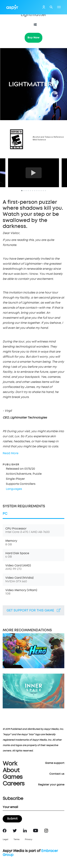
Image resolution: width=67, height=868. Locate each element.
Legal (5, 839)
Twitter (15, 831)
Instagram (46, 831)
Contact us (57, 774)
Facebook (5, 831)
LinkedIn (25, 831)
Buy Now (33, 38)
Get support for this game (33, 610)
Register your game (51, 785)
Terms (17, 839)
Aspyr (12, 7)
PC (5, 514)
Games (13, 777)
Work (10, 764)
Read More (11, 453)
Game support (55, 763)
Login (44, 7)
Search (51, 7)
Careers (13, 784)
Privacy (28, 839)
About (11, 771)
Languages (14, 489)
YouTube (36, 831)
